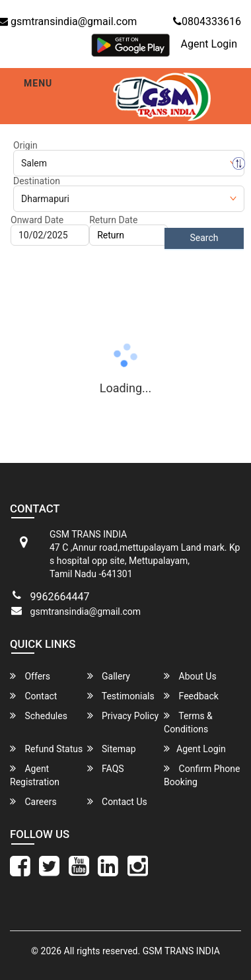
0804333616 (207, 21)
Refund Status (46, 749)
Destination (37, 181)
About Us (190, 676)
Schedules (39, 716)
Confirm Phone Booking (202, 775)
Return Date (113, 220)
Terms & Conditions (188, 722)
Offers (30, 676)
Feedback (191, 696)
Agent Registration (35, 775)
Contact (33, 696)
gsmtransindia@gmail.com (86, 612)
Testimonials (121, 696)
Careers (33, 801)
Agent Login (209, 44)
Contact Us (117, 801)
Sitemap (112, 749)
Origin (25, 145)
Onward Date (37, 220)
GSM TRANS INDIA (181, 951)
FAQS (106, 768)
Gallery (109, 676)
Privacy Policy (123, 716)
